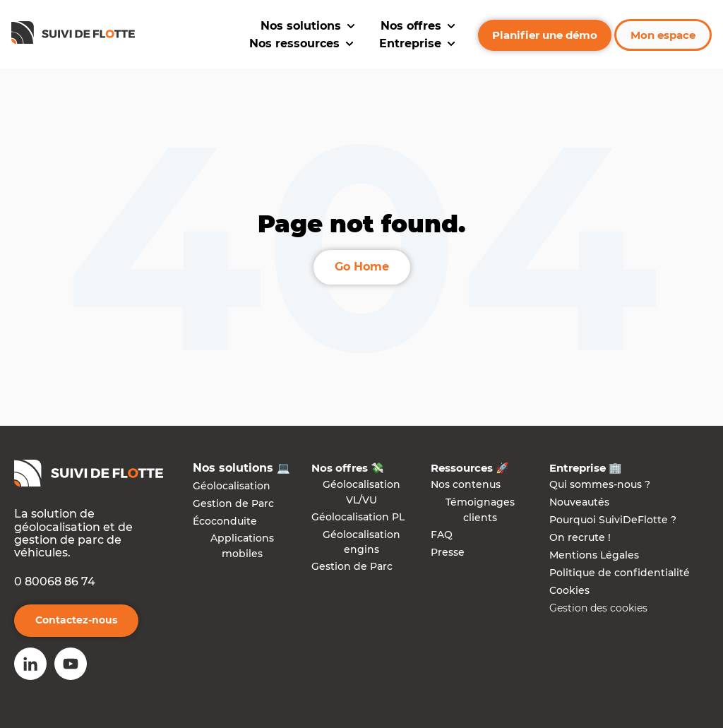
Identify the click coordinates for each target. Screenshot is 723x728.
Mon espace (663, 35)
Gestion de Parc (233, 503)
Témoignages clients (480, 510)
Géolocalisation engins (361, 542)
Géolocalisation (232, 486)
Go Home (362, 267)
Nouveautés (579, 502)
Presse (448, 552)
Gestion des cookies (598, 608)
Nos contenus (466, 484)
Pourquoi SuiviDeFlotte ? (613, 520)
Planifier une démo (545, 35)
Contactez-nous (76, 620)
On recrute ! (580, 537)
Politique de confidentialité (620, 573)
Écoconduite (225, 521)
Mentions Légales (594, 555)
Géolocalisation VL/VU (361, 492)
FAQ (442, 535)
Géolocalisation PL (358, 517)
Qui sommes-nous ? (600, 484)
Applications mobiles (242, 546)
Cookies (569, 590)
